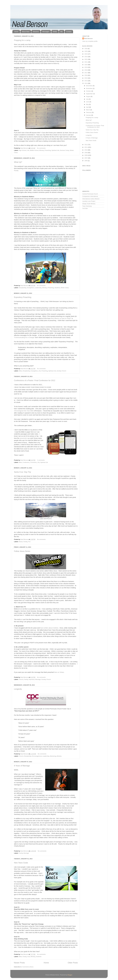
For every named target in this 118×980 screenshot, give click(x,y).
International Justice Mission (91, 199)
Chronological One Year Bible (24, 411)
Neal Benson (88, 38)
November (89, 88)
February (89, 112)
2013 (86, 83)
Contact (69, 32)
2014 (86, 81)
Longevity (18, 689)
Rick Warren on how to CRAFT (61, 318)
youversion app (25, 438)
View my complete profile (90, 41)
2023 (86, 57)
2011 (86, 147)
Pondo (16, 171)
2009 (86, 153)
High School (22, 150)
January (89, 115)
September (90, 94)
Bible (20, 371)
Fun (29, 542)
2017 (86, 73)
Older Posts (73, 963)
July (87, 99)
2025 (86, 51)
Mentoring (53, 756)
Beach (21, 542)
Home (16, 32)
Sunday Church (61, 371)
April (88, 107)
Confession (26, 462)
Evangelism (30, 288)
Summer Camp (64, 150)
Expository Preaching (23, 297)
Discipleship (22, 288)
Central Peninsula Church (90, 194)
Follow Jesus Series (22, 551)
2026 (86, 49)
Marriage (38, 679)
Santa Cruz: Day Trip (22, 472)
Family (25, 542)
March (88, 110)
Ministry (42, 150)
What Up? (18, 162)
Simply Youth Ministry (89, 204)
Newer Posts (19, 963)
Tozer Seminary (87, 206)
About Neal (26, 32)
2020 (86, 65)
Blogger (70, 975)
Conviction (33, 462)
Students (57, 288)
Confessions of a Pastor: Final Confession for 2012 (35, 380)
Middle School (34, 150)
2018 (86, 70)
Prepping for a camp (22, 40)
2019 (86, 67)
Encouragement (37, 756)
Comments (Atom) (28, 967)
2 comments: (41, 460)
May (88, 104)
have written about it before (49, 628)
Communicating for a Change (24, 337)
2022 (86, 59)
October (89, 91)
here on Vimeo (59, 672)
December (89, 86)
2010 (86, 150)
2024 (86, 54)
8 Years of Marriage (22, 766)
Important (32, 679)
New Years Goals (21, 863)
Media (55, 32)
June (88, 102)
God (29, 957)
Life (28, 150)
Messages (46, 32)
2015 (86, 78)
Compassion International (90, 196)
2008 (86, 155)
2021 (86, 62)
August (88, 96)
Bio (62, 32)
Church (21, 679)
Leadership (38, 288)
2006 (86, 161)
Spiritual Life (55, 150)
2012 (86, 145)
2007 (86, 158)
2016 (86, 75)
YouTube (85, 208)
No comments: (42, 148)
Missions (36, 32)
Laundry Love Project (89, 201)
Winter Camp (65, 288)
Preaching (48, 150)
